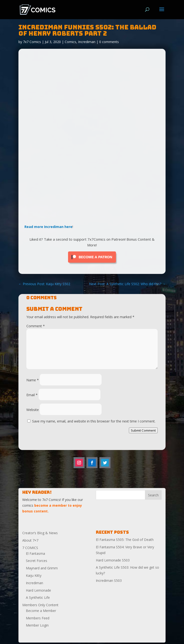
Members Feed (38, 618)
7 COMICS (30, 548)
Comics (70, 42)
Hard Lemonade (38, 590)
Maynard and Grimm (42, 568)
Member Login (37, 625)
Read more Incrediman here (48, 227)
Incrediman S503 (109, 580)
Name (33, 380)
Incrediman (87, 42)
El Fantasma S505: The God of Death (125, 540)
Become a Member (41, 611)
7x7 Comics (32, 42)
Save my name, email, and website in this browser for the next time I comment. (94, 421)
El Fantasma (35, 553)
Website (33, 410)
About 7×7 (30, 540)
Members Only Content (40, 605)
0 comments (109, 42)
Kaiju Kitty (34, 575)
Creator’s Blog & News (40, 533)
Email (32, 395)
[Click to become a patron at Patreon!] (92, 264)
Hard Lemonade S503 (113, 560)
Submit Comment (143, 430)
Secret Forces (37, 561)
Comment (36, 326)
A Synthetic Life (38, 597)
